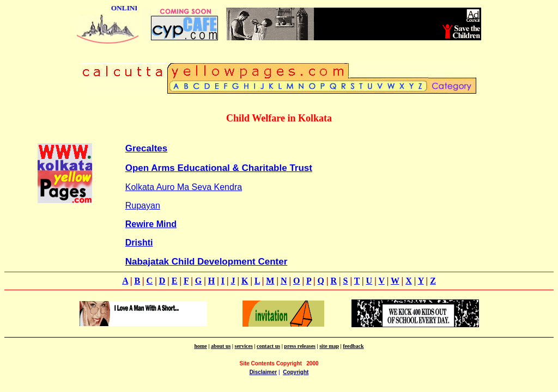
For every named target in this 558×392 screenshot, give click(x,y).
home (200, 346)
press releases (300, 346)
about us (221, 346)
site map (329, 346)
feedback (353, 346)
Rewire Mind (151, 224)
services (244, 346)
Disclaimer (263, 372)
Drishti (139, 243)
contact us (268, 346)
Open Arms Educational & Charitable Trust (219, 168)
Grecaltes (147, 148)
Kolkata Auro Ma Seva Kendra (184, 187)
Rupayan (143, 206)
